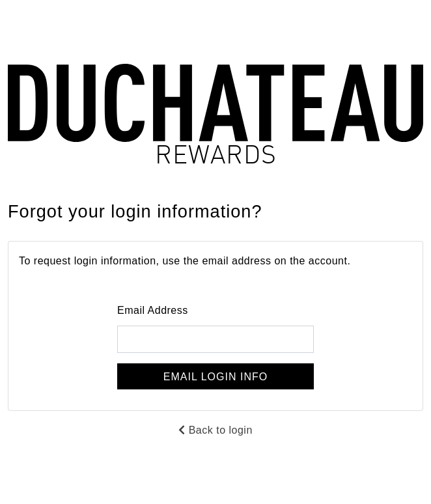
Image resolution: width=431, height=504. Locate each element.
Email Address (153, 310)
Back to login (215, 430)
